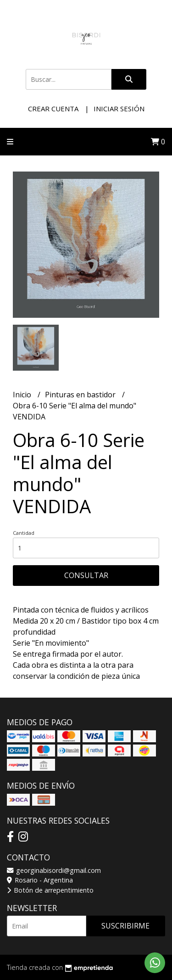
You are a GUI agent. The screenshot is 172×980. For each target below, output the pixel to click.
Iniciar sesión (119, 109)
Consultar (86, 575)
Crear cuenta (53, 109)
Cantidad (24, 533)
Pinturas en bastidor (81, 395)
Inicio (23, 395)
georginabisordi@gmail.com (54, 870)
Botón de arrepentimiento (50, 890)
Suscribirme (125, 926)
